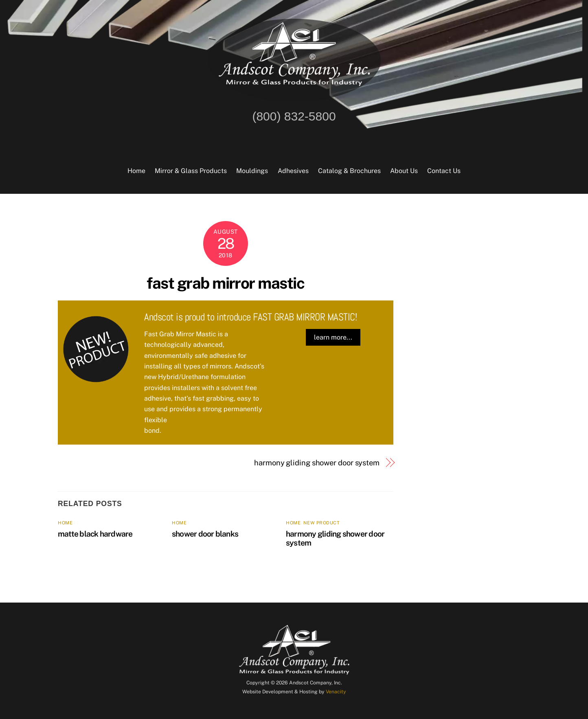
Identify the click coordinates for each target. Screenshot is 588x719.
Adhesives (293, 171)
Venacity (336, 692)
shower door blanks (205, 534)
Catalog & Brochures (349, 171)
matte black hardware (95, 534)
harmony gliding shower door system (317, 463)
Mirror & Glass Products (191, 171)
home (65, 523)
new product (321, 523)
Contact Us (444, 171)
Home (136, 171)
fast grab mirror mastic (225, 283)
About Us (404, 171)
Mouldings (252, 171)
